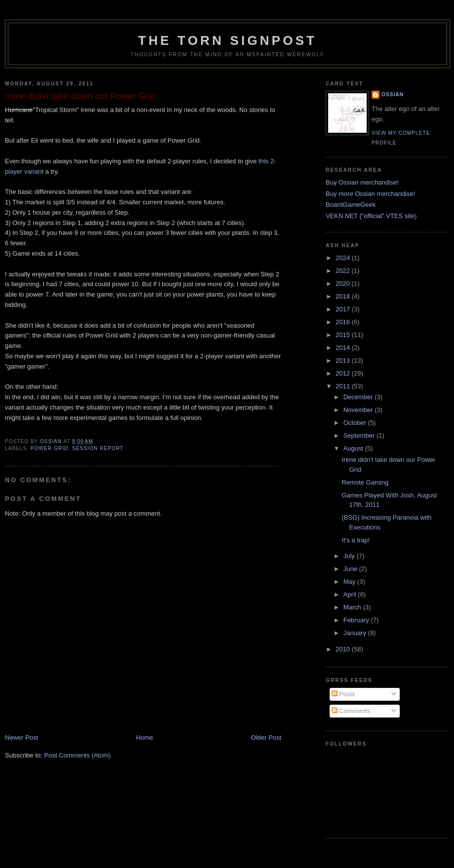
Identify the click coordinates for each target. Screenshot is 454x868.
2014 (344, 348)
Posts (343, 694)
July (350, 556)
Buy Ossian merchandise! (362, 182)
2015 (344, 335)
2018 (344, 296)
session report (98, 448)
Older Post (266, 737)
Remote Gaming (365, 482)
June (351, 569)
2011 (344, 386)
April (351, 594)
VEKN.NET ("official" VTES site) (371, 216)
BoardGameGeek (351, 205)
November (359, 410)
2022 (344, 271)
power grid (50, 448)
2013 (344, 360)
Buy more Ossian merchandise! (370, 194)
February (357, 620)
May (350, 582)
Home (145, 737)
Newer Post (21, 737)
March (353, 607)
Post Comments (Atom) (78, 755)
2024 (344, 258)
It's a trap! (356, 540)
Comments (351, 711)
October (356, 423)
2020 (344, 283)
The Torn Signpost (227, 40)
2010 (344, 649)
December (359, 397)
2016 (344, 322)
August (354, 448)
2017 (344, 309)
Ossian (393, 94)
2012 (344, 373)
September (360, 435)
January (356, 633)
